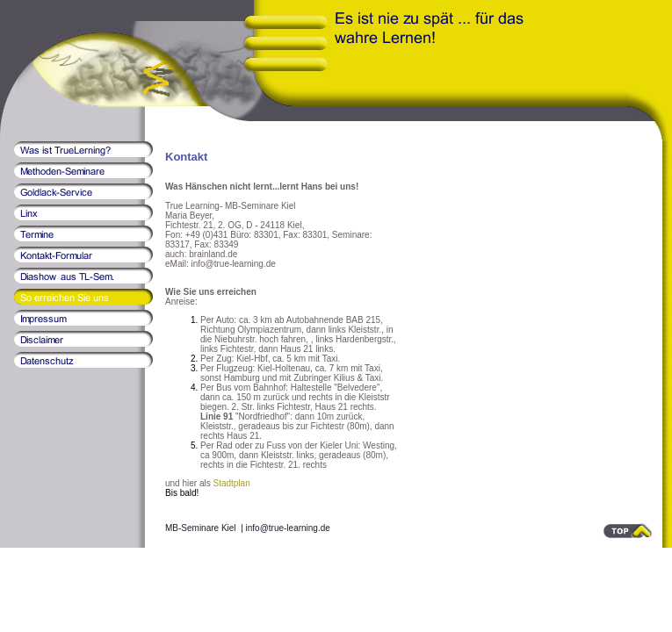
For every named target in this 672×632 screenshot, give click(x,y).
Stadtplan (231, 483)
